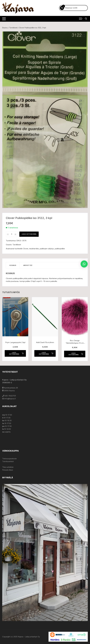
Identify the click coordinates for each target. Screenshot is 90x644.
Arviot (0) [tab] (28, 265)
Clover (26, 249)
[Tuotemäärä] (12, 234)
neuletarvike (34, 249)
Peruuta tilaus (8, 470)
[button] (84, 36)
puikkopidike (60, 249)
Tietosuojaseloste (9, 459)
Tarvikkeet (13, 28)
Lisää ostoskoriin (29, 234)
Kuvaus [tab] (13, 265)
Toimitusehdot (8, 461)
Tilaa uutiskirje (8, 467)
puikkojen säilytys (47, 249)
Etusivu (5, 28)
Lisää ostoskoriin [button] (16, 353)
